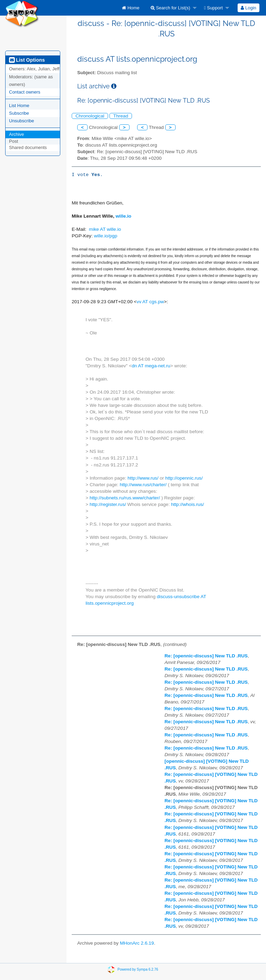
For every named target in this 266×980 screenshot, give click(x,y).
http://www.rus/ (143, 478)
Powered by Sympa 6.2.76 (138, 969)
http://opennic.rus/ (184, 478)
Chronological (90, 116)
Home (131, 8)
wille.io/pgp (105, 236)
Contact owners (25, 92)
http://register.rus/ (108, 504)
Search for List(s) (171, 8)
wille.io (123, 216)
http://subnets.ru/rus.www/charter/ (125, 498)
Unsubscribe (21, 121)
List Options (27, 60)
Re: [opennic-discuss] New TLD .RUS (206, 656)
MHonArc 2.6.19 (137, 943)
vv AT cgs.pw (150, 302)
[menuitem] (131, 8)
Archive (16, 134)
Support (213, 8)
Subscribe (19, 113)
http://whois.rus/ (188, 504)
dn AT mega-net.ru (151, 366)
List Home (19, 106)
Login (248, 8)
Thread (121, 116)
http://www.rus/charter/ (143, 485)
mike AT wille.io (105, 229)
